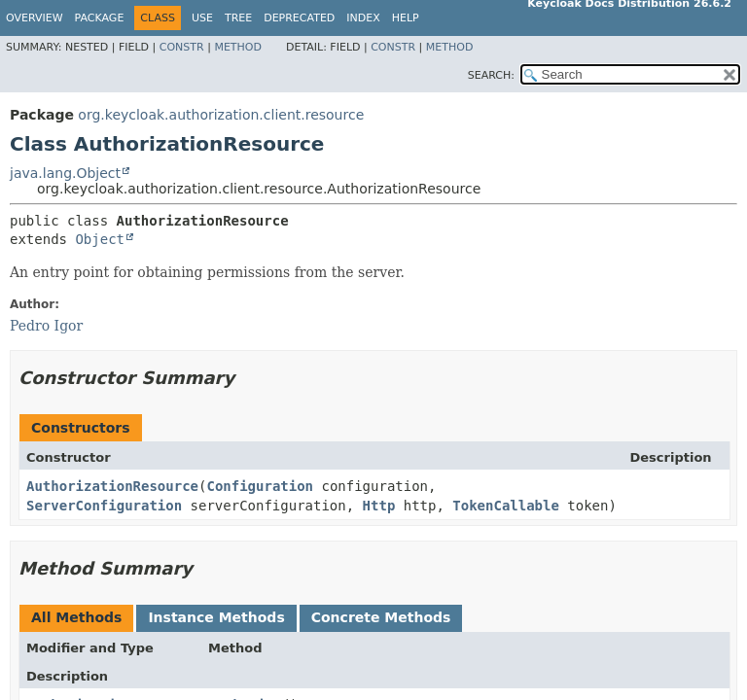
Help (406, 18)
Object (100, 239)
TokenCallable (506, 506)
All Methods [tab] (76, 617)
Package (100, 18)
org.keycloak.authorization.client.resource (221, 115)
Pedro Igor (46, 326)
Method (238, 47)
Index (363, 18)
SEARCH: (491, 75)
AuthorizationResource (112, 486)
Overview (35, 18)
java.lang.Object (65, 173)
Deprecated (299, 18)
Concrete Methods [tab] (381, 617)
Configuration (260, 486)
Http (379, 506)
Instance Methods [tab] (216, 617)
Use (202, 18)
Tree (238, 18)
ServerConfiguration (104, 506)
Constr (182, 47)
